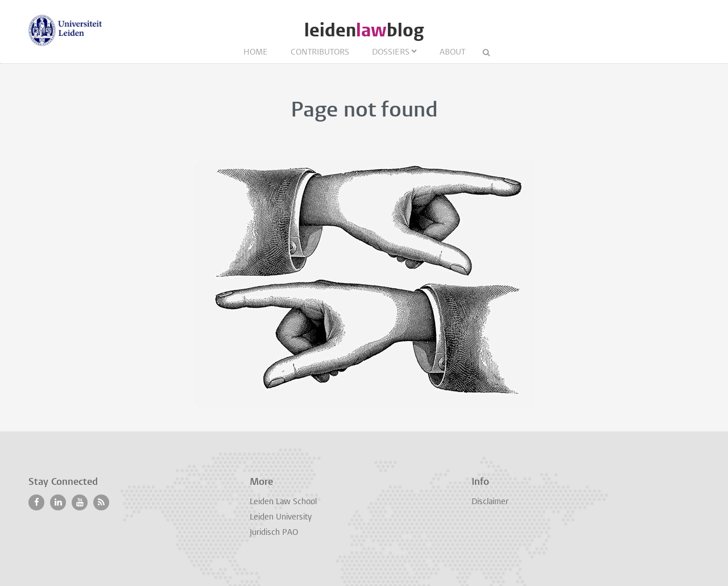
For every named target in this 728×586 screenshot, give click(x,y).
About (452, 53)
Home (256, 53)
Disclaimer (490, 502)
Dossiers (391, 53)
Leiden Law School (283, 502)
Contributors (320, 53)
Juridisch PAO (274, 533)
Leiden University (281, 518)
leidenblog (364, 30)
